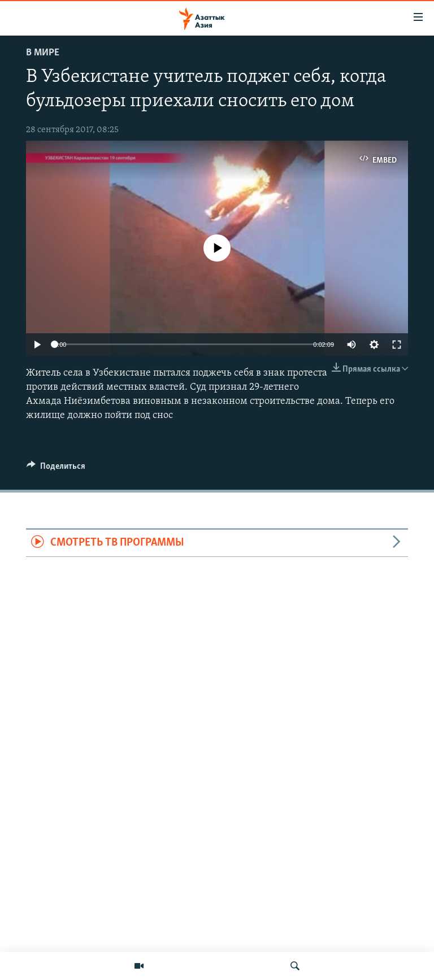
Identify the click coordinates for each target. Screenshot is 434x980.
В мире (43, 53)
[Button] (56, 469)
